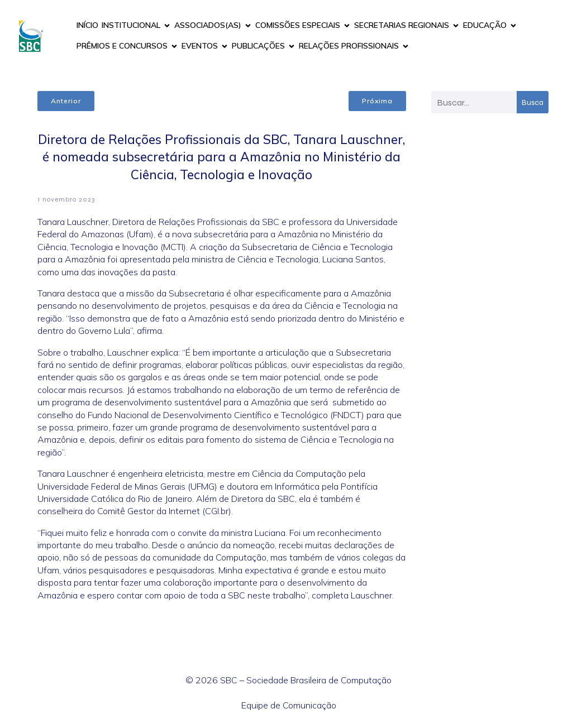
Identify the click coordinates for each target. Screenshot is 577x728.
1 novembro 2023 (66, 199)
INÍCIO (87, 25)
